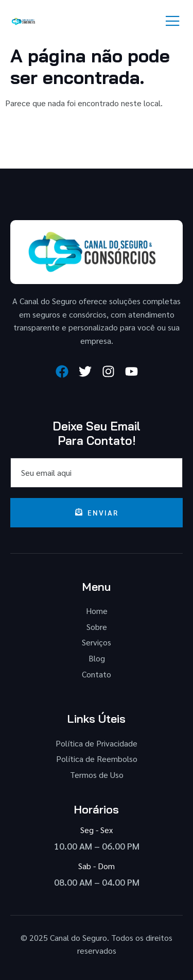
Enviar (97, 512)
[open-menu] (173, 21)
